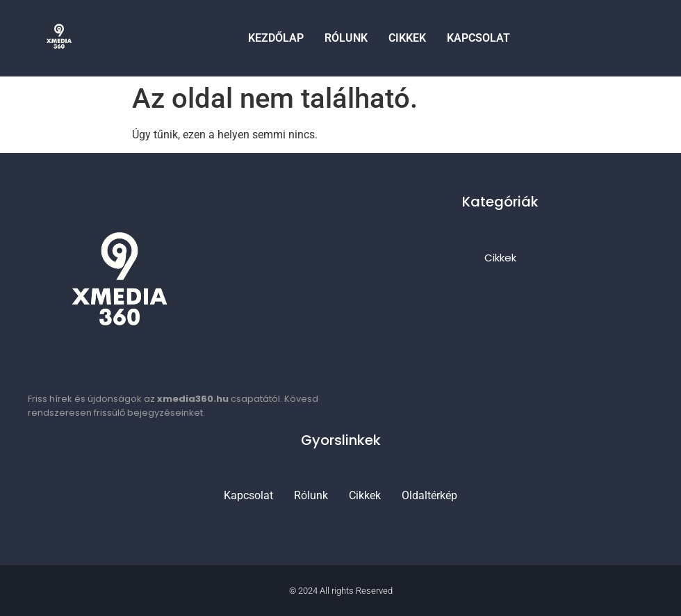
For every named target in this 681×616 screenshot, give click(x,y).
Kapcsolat (478, 38)
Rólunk (346, 38)
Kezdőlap (276, 38)
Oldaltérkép (429, 495)
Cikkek (407, 38)
